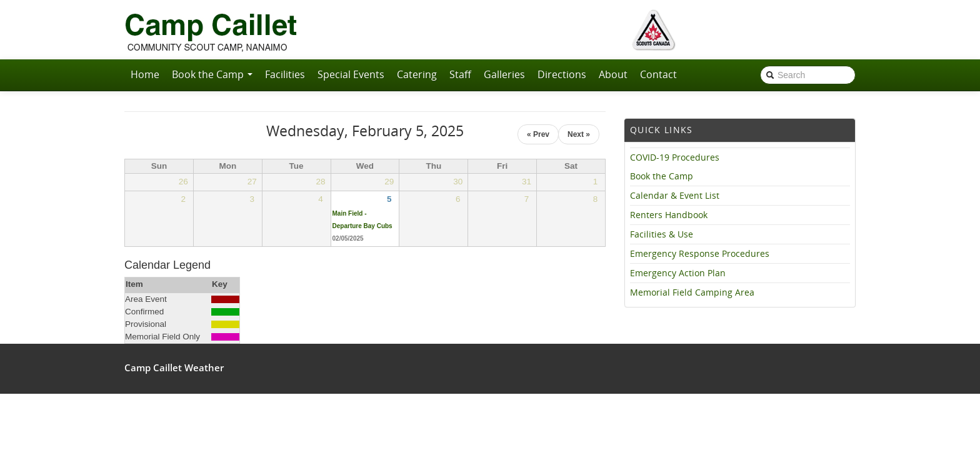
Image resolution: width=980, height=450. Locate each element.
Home (145, 74)
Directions (562, 74)
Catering (417, 74)
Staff (460, 74)
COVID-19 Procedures (675, 157)
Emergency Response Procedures (700, 254)
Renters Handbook (669, 215)
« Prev (538, 134)
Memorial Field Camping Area (692, 292)
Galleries (504, 74)
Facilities (285, 74)
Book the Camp (212, 74)
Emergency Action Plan (678, 273)
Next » (579, 134)
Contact (658, 74)
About (613, 74)
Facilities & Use (662, 234)
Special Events (351, 74)
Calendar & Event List (675, 196)
